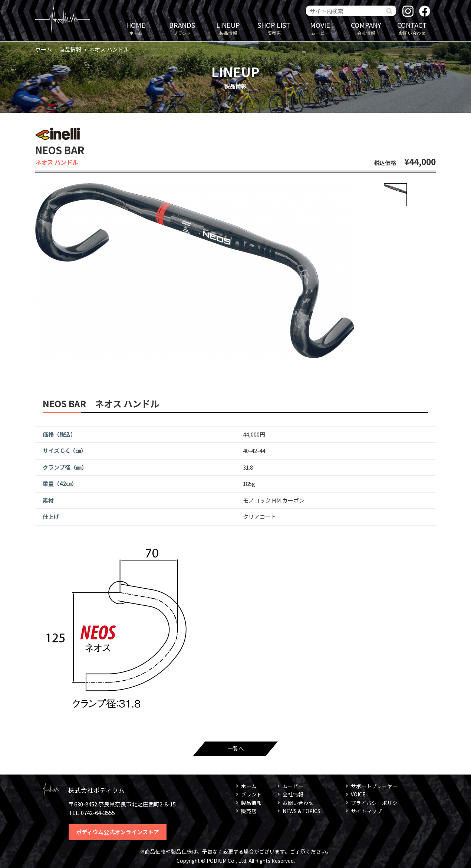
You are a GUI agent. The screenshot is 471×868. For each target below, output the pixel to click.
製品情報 (228, 28)
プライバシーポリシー (377, 803)
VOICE (358, 794)
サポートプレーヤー (374, 786)
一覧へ (236, 748)
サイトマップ (366, 811)
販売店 (274, 28)
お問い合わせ (412, 28)
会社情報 (366, 28)
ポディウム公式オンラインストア (118, 832)
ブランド (182, 28)
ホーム (136, 28)
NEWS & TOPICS (302, 811)
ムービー (320, 28)
